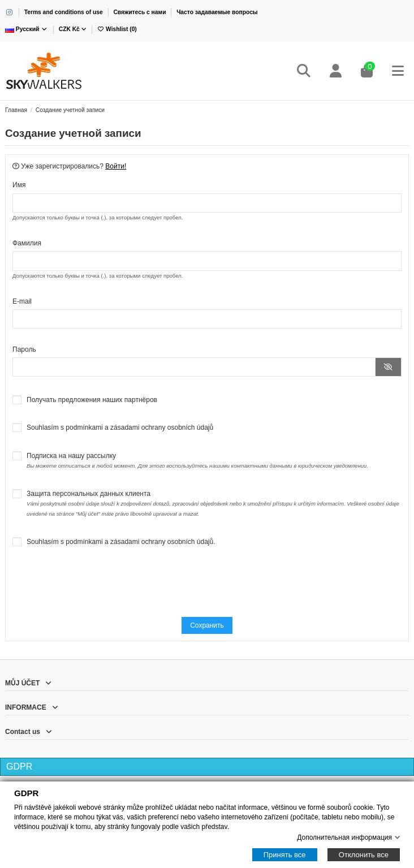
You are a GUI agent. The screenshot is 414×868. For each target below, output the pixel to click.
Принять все (285, 855)
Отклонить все (364, 855)
